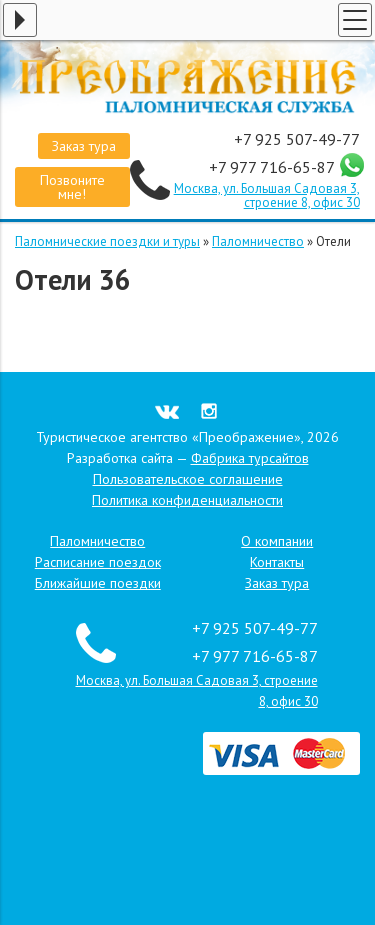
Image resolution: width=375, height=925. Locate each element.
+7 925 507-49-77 (297, 139)
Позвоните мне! (72, 187)
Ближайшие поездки (98, 583)
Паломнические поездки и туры (107, 241)
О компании (277, 541)
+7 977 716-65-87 (273, 167)
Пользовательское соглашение (188, 479)
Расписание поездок (98, 562)
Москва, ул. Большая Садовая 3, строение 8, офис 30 (267, 195)
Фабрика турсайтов (250, 458)
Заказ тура (84, 146)
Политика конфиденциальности (187, 500)
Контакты (277, 562)
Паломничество (258, 241)
